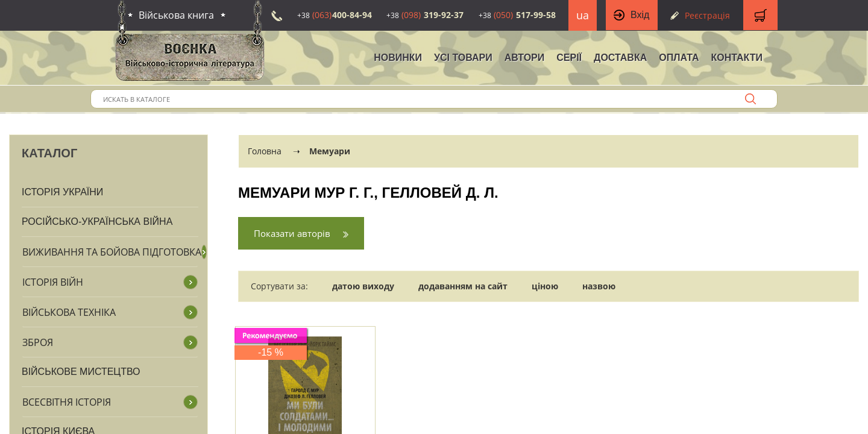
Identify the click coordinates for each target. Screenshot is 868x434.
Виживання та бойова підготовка (112, 252)
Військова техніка (69, 312)
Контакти (737, 58)
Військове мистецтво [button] (81, 372)
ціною (545, 286)
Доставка (620, 58)
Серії (569, 58)
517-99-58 (517, 15)
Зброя (38, 342)
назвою (599, 286)
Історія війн (53, 282)
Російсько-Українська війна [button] (97, 222)
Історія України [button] (62, 192)
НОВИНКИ (398, 58)
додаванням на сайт (463, 286)
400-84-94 (335, 15)
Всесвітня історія (67, 402)
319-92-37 (425, 15)
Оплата (679, 58)
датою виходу (363, 286)
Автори (525, 58)
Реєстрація (707, 15)
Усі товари (463, 58)
